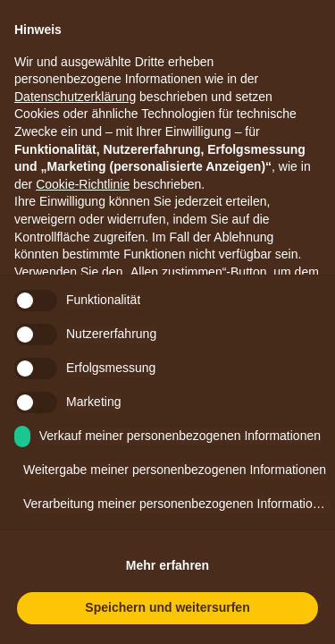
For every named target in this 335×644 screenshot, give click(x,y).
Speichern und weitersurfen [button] (167, 607)
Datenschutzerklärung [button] (75, 97)
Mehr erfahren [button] (167, 565)
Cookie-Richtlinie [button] (83, 184)
